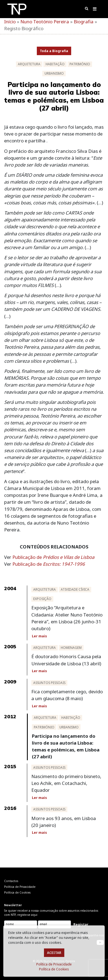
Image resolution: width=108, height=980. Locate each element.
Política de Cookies (54, 969)
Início (10, 22)
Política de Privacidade (54, 964)
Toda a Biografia (54, 51)
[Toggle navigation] (95, 10)
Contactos (11, 881)
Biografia (84, 22)
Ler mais (39, 636)
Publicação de (53, 557)
